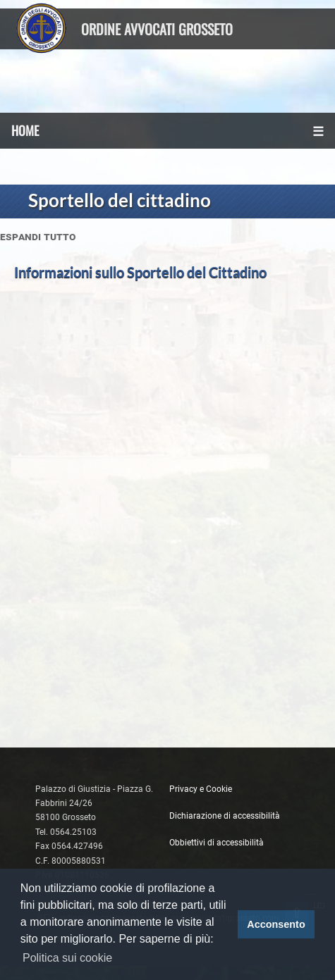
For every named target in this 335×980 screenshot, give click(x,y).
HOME (25, 130)
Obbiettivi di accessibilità (217, 843)
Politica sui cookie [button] (67, 958)
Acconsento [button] (276, 924)
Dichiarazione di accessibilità (225, 816)
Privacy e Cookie (201, 789)
